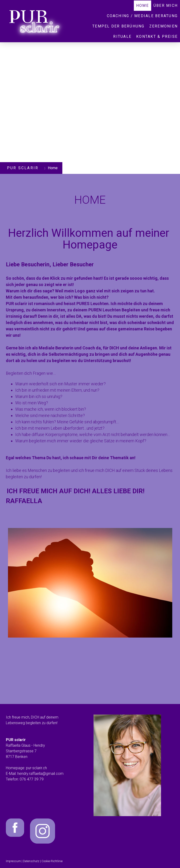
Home (142, 6)
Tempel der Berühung (118, 26)
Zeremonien (163, 26)
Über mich (166, 6)
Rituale (122, 36)
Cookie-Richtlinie (52, 861)
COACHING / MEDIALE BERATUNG (142, 16)
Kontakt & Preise (157, 36)
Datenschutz (31, 861)
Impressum (13, 861)
